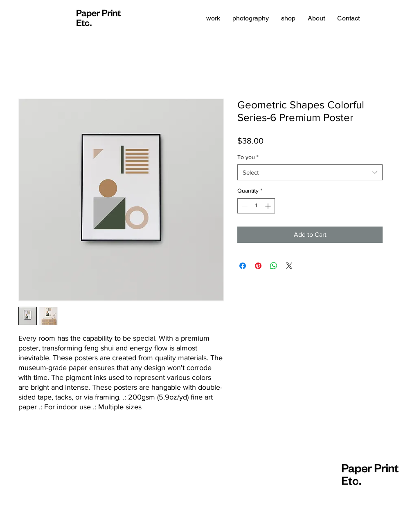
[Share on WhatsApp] (274, 266)
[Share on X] (289, 266)
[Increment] (269, 206)
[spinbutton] (256, 206)
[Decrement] (244, 206)
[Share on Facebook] (243, 266)
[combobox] (310, 172)
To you (248, 157)
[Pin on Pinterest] (258, 266)
